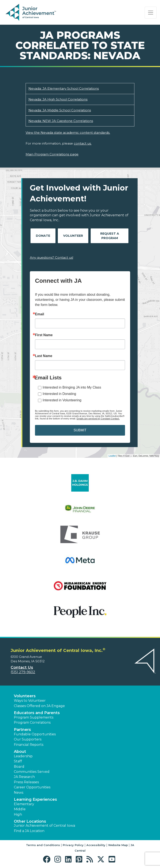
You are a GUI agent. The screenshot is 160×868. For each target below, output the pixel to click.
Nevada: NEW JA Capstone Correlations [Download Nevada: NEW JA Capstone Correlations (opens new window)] (61, 121)
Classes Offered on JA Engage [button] (39, 706)
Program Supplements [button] (34, 717)
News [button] (19, 793)
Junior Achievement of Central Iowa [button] (44, 826)
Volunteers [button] (25, 696)
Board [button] (19, 767)
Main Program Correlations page (52, 154)
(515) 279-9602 (23, 672)
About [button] (20, 752)
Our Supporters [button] (28, 739)
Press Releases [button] (26, 782)
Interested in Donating (59, 394)
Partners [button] (22, 730)
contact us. (83, 143)
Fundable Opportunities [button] (35, 734)
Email (40, 314)
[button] (48, 859)
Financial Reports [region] (29, 745)
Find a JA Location (29, 831)
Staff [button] (18, 761)
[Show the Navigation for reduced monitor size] (151, 13)
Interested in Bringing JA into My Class (72, 387)
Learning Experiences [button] (35, 799)
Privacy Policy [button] (73, 845)
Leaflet (112, 456)
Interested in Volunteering (62, 400)
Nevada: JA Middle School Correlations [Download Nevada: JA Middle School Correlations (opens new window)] (60, 110)
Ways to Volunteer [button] (30, 701)
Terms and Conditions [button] (43, 845)
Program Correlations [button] (32, 722)
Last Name (44, 356)
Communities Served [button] (32, 772)
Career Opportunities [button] (32, 787)
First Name (44, 335)
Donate (43, 236)
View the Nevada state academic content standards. (68, 133)
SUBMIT (80, 430)
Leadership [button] (23, 756)
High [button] (18, 814)
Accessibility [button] (96, 845)
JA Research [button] (24, 777)
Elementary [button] (24, 804)
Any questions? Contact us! (52, 258)
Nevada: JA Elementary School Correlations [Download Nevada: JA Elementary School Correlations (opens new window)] (64, 88)
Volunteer (73, 236)
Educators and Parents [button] (37, 713)
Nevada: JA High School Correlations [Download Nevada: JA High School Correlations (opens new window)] (58, 99)
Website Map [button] (118, 845)
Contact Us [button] (22, 667)
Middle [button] (20, 809)
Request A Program (110, 236)
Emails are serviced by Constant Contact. (98, 419)
